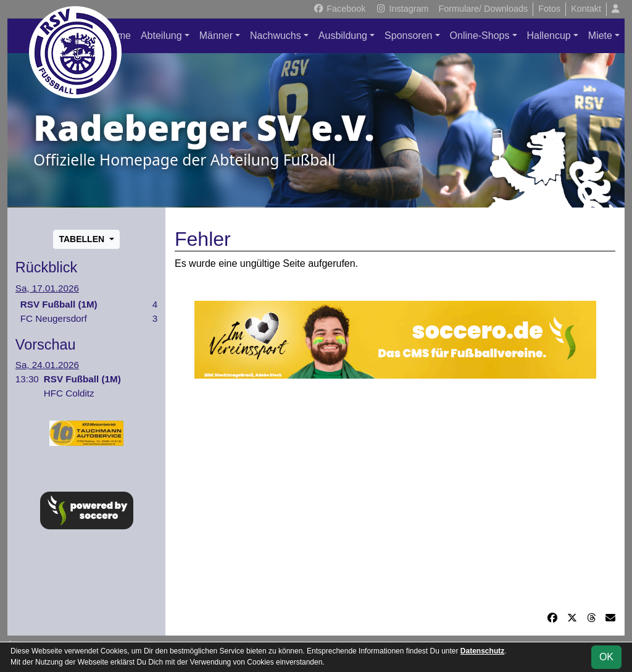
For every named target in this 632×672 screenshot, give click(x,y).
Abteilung (161, 36)
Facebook (339, 9)
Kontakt (586, 9)
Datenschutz (482, 651)
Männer (216, 36)
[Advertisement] (395, 495)
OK (606, 657)
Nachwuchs (276, 36)
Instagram (402, 9)
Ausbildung (343, 36)
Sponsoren (408, 36)
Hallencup (549, 36)
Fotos (549, 9)
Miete (600, 36)
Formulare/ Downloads (483, 9)
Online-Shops (480, 36)
